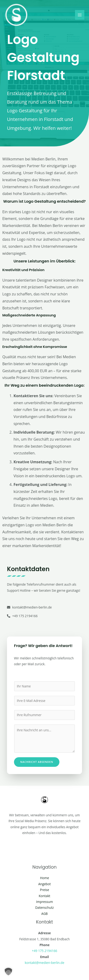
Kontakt (44, 896)
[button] (8, 972)
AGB (44, 914)
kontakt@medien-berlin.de (44, 963)
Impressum (44, 902)
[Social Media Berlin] (16, 15)
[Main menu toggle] (80, 15)
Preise (44, 890)
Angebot (44, 884)
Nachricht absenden (37, 762)
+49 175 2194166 (45, 951)
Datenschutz (44, 907)
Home (45, 878)
